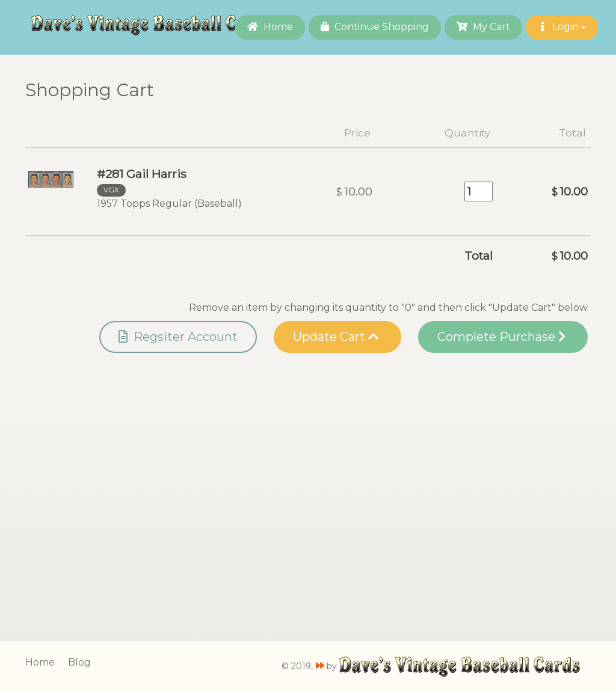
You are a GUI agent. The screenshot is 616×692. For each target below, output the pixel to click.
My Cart (483, 27)
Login (562, 27)
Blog (79, 662)
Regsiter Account (178, 337)
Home (270, 27)
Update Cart (336, 337)
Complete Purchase (501, 337)
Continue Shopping (375, 27)
